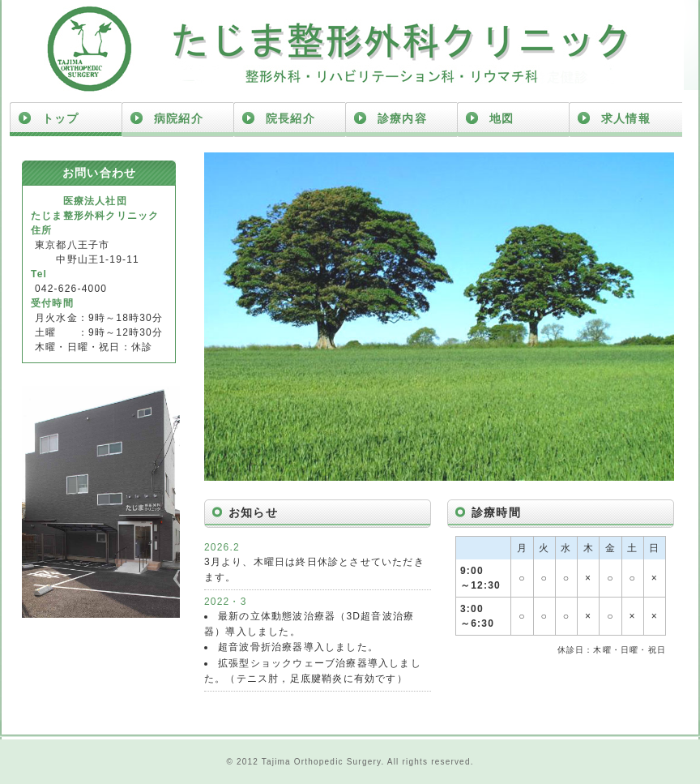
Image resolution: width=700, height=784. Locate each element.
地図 (502, 118)
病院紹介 (179, 118)
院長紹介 (290, 118)
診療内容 (402, 118)
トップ (61, 118)
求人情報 (626, 118)
